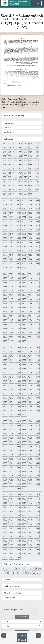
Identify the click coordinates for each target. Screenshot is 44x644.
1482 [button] (30, 549)
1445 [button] (24, 524)
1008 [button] (18, 205)
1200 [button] (5, 348)
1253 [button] (37, 381)
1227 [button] (24, 364)
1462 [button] (18, 537)
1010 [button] (30, 205)
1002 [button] (18, 200)
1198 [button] (18, 341)
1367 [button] (11, 467)
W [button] (34, 573)
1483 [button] (37, 549)
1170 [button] (30, 320)
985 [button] (31, 186)
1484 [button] (5, 553)
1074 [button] (18, 251)
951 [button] (36, 165)
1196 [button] (5, 341)
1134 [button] (30, 295)
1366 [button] (5, 467)
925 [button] (10, 152)
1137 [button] (11, 299)
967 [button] (10, 177)
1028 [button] (30, 217)
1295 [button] (37, 411)
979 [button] (36, 181)
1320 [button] (18, 434)
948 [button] (20, 165)
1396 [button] (5, 488)
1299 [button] (24, 415)
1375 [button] (24, 472)
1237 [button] (11, 373)
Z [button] (41, 573)
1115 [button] (24, 282)
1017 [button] (37, 209)
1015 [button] (24, 209)
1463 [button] (24, 537)
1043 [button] (11, 230)
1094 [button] (30, 263)
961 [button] (15, 173)
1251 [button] (24, 381)
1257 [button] (24, 385)
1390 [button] (5, 484)
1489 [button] (37, 553)
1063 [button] (24, 242)
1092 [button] (18, 263)
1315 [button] (24, 430)
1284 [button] (5, 406)
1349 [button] (11, 455)
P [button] (10, 573)
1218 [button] (5, 360)
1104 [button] (30, 274)
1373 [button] (11, 472)
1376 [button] (30, 472)
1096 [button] (5, 268)
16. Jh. (6, 626)
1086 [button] (18, 259)
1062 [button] (18, 242)
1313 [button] (11, 430)
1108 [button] (18, 278)
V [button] (30, 573)
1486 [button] (18, 553)
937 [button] (36, 156)
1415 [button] (24, 503)
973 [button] (4, 181)
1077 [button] (37, 251)
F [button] (20, 569)
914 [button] (26, 144)
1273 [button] (11, 398)
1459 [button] (37, 533)
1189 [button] (37, 333)
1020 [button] (18, 213)
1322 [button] (30, 434)
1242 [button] (5, 377)
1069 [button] (24, 247)
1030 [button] (5, 221)
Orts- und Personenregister (17, 564)
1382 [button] (30, 476)
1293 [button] (24, 411)
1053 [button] (37, 234)
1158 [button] (30, 312)
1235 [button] (37, 369)
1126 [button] (18, 291)
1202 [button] (18, 348)
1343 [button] (11, 451)
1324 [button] (5, 438)
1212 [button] (5, 356)
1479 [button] (11, 549)
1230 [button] (5, 369)
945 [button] (4, 165)
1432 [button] (18, 516)
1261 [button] (11, 390)
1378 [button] (5, 476)
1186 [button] (18, 333)
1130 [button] (5, 295)
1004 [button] (30, 200)
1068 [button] (18, 247)
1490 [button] (5, 558)
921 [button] (26, 148)
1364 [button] (30, 463)
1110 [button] (30, 278)
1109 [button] (24, 278)
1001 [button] (11, 200)
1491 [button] (11, 558)
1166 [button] (5, 320)
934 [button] (20, 156)
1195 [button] (37, 337)
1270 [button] (30, 394)
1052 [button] (30, 234)
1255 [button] (11, 385)
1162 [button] (18, 316)
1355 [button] (11, 459)
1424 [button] (5, 512)
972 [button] (36, 177)
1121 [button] (24, 287)
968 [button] (15, 177)
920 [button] (20, 148)
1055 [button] (11, 238)
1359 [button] (37, 459)
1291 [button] (11, 411)
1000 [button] (5, 200)
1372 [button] (5, 472)
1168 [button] (18, 320)
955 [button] (20, 169)
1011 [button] (37, 205)
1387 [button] (24, 480)
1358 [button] (30, 459)
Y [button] (37, 573)
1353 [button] (37, 455)
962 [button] (20, 173)
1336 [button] (5, 446)
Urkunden (9, 139)
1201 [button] (11, 348)
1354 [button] (5, 459)
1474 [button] (18, 545)
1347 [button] (37, 451)
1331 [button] (11, 442)
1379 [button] (11, 476)
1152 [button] (30, 308)
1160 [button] (5, 316)
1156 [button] (18, 312)
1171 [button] (37, 320)
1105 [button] (37, 274)
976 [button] (20, 181)
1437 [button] (11, 520)
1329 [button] (37, 438)
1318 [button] (5, 434)
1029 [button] (37, 217)
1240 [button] (30, 373)
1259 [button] (37, 385)
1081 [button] (24, 255)
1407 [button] (11, 499)
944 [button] (36, 160)
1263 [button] (24, 390)
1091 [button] (11, 263)
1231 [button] (11, 369)
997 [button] (20, 194)
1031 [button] (11, 221)
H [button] (27, 569)
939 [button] (10, 160)
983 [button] (20, 186)
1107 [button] (11, 278)
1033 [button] (24, 221)
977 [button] (26, 181)
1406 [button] (5, 499)
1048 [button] (5, 234)
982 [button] (15, 186)
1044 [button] (18, 230)
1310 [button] (30, 425)
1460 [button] (5, 537)
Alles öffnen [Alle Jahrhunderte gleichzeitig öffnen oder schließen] (22, 617)
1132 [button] (18, 295)
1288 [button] (30, 406)
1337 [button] (11, 446)
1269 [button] (24, 394)
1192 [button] (18, 337)
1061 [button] (11, 242)
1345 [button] (24, 451)
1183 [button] (37, 329)
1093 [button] (24, 263)
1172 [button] (5, 324)
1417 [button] (37, 503)
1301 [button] (11, 421)
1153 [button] (37, 308)
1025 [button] (11, 217)
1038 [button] (18, 226)
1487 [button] (24, 553)
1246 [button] (30, 377)
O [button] (7, 573)
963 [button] (26, 173)
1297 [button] (11, 415)
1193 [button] (24, 337)
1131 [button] (11, 295)
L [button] (37, 569)
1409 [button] (24, 499)
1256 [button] (18, 385)
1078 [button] (5, 255)
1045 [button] (24, 230)
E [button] (17, 569)
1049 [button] (11, 234)
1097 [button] (11, 268)
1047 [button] (37, 230)
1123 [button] (37, 287)
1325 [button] (11, 438)
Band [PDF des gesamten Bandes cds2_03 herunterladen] (22, 640)
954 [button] (15, 169)
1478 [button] (5, 549)
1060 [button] (5, 242)
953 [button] (10, 169)
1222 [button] (30, 360)
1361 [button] (11, 463)
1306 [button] (5, 425)
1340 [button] (30, 446)
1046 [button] (30, 230)
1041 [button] (37, 226)
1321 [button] (24, 434)
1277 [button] (37, 398)
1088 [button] (30, 259)
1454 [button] (5, 533)
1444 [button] (18, 524)
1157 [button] (24, 312)
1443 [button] (11, 524)
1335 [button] (37, 442)
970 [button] (26, 177)
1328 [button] (30, 438)
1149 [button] (11, 308)
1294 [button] (30, 411)
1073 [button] (11, 251)
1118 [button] (5, 287)
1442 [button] (5, 524)
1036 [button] (5, 226)
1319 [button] (11, 434)
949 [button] (26, 165)
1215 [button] (24, 356)
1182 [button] (30, 329)
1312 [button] (5, 430)
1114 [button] (18, 282)
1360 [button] (5, 463)
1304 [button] (30, 421)
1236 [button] (5, 373)
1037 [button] (11, 226)
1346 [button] (30, 451)
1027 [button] (24, 217)
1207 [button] (11, 352)
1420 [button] (18, 507)
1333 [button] (24, 442)
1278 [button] (5, 402)
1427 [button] (24, 512)
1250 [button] (18, 381)
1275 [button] (24, 398)
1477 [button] (37, 545)
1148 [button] (5, 308)
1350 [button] (18, 455)
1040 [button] (30, 226)
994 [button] (4, 194)
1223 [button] (37, 360)
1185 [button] (11, 333)
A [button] (3, 569)
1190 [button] (5, 337)
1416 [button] (30, 503)
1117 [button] (37, 282)
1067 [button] (11, 247)
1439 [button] (24, 520)
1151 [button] (24, 308)
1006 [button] (5, 205)
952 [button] (4, 169)
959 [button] (4, 173)
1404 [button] (30, 495)
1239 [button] (24, 373)
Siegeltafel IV (10, 598)
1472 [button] (5, 545)
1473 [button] (11, 545)
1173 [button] (11, 324)
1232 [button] (18, 369)
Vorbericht (9, 132)
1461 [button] (11, 537)
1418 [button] (5, 507)
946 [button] (10, 165)
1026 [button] (18, 217)
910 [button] (4, 144)
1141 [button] (37, 299)
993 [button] (36, 190)
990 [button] (20, 190)
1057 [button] (24, 238)
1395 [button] (37, 484)
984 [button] (26, 186)
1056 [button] (18, 238)
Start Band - (14, 116)
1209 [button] (24, 352)
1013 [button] (11, 209)
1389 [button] (37, 480)
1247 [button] (37, 377)
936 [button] (31, 156)
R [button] (17, 573)
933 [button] (15, 156)
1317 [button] (37, 430)
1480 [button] (18, 549)
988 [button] (10, 190)
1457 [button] (24, 533)
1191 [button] (11, 337)
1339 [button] (24, 446)
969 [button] (20, 177)
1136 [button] (5, 299)
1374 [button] (18, 472)
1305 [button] (37, 421)
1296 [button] (5, 415)
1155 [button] (11, 312)
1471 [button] (37, 541)
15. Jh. (6, 621)
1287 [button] (24, 406)
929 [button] (31, 152)
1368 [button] (18, 467)
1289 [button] (37, 406)
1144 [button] (18, 303)
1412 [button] (5, 503)
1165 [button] (37, 316)
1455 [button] (11, 533)
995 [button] (10, 194)
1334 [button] (30, 442)
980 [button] (4, 186)
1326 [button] (18, 438)
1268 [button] (18, 394)
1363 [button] (24, 463)
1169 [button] (24, 320)
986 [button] (36, 186)
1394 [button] (30, 484)
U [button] (27, 573)
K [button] (34, 569)
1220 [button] (18, 360)
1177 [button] (37, 324)
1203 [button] (24, 348)
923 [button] (36, 148)
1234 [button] (30, 369)
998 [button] (26, 194)
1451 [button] (24, 528)
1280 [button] (18, 402)
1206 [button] (5, 352)
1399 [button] (24, 488)
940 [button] (15, 160)
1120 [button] (18, 287)
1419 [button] (11, 507)
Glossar (7, 579)
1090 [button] (5, 263)
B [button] (7, 569)
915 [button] (31, 144)
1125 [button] (11, 291)
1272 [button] (5, 398)
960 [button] (10, 173)
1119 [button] (11, 287)
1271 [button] (37, 394)
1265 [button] (37, 390)
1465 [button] (37, 537)
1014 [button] (18, 209)
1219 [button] (11, 360)
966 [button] (4, 177)
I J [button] (30, 569)
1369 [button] (24, 467)
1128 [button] (30, 291)
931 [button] (4, 156)
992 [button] (31, 190)
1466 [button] (5, 541)
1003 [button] (24, 200)
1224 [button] (5, 364)
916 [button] (36, 144)
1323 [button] (37, 434)
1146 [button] (30, 303)
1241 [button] (37, 373)
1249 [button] (11, 381)
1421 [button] (24, 507)
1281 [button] (24, 402)
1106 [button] (5, 278)
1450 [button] (18, 528)
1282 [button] (30, 402)
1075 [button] (24, 251)
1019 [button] (11, 213)
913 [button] (20, 144)
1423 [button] (37, 507)
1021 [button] (24, 213)
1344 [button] (18, 451)
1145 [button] (24, 303)
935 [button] (26, 156)
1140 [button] (30, 299)
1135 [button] (37, 295)
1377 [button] (37, 472)
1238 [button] (18, 373)
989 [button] (15, 190)
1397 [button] (11, 488)
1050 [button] (18, 234)
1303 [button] (24, 421)
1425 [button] (11, 512)
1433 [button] (24, 516)
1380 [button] (18, 476)
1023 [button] (37, 213)
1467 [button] (11, 541)
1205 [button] (37, 348)
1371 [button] (37, 467)
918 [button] (10, 148)
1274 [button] (18, 398)
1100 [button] (5, 274)
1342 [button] (5, 451)
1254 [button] (5, 385)
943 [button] (31, 160)
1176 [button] (30, 324)
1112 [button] (5, 282)
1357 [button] (24, 459)
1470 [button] (30, 541)
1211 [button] (37, 352)
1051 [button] (24, 234)
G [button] (23, 569)
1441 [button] (37, 520)
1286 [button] (18, 406)
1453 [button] (37, 528)
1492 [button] (18, 558)
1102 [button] (18, 274)
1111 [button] (37, 278)
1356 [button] (18, 459)
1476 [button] (30, 545)
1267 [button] (11, 394)
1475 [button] (24, 545)
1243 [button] (11, 377)
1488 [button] (30, 553)
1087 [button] (24, 259)
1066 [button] (5, 247)
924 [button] (4, 152)
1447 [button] (37, 524)
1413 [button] (11, 503)
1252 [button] (30, 381)
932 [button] (10, 156)
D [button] (13, 569)
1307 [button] (11, 425)
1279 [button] (11, 402)
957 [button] (31, 169)
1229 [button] (37, 364)
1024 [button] (5, 217)
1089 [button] (37, 259)
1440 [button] (30, 520)
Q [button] (14, 573)
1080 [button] (18, 255)
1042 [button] (5, 230)
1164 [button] (30, 316)
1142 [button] (5, 303)
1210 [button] (30, 352)
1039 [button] (24, 226)
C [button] (10, 569)
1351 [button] (24, 455)
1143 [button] (11, 303)
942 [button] (26, 160)
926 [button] (15, 152)
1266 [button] (5, 394)
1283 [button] (37, 402)
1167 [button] (11, 320)
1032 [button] (18, 221)
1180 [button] (18, 329)
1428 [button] (30, 512)
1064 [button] (30, 242)
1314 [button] (18, 430)
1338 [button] (18, 446)
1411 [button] (37, 499)
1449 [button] (11, 528)
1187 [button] (24, 333)
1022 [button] (30, 213)
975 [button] (15, 181)
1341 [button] (37, 446)
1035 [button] (37, 221)
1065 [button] (37, 242)
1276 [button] (30, 398)
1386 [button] (18, 480)
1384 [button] (5, 480)
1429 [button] (37, 512)
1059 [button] (37, 238)
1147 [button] (37, 303)
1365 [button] (37, 463)
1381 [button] (24, 476)
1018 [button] (5, 213)
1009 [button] (24, 205)
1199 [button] (24, 341)
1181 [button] (24, 329)
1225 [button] (11, 364)
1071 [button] (37, 247)
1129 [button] (37, 291)
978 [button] (31, 181)
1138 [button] (18, 299)
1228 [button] (30, 364)
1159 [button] (37, 312)
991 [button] (26, 190)
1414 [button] (18, 503)
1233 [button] (24, 369)
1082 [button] (30, 255)
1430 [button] (5, 516)
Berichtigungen (11, 586)
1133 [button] (24, 295)
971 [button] (31, 177)
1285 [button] (11, 406)
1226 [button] (18, 364)
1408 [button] (18, 499)
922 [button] (31, 148)
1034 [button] (30, 221)
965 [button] (36, 173)
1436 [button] (5, 520)
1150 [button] (18, 308)
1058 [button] (30, 238)
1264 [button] (30, 390)
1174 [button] (18, 324)
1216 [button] (30, 356)
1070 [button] (30, 247)
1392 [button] (18, 484)
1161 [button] (11, 316)
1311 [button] (37, 425)
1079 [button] (11, 255)
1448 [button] (5, 528)
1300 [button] (5, 421)
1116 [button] (30, 282)
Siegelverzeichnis (12, 593)
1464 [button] (30, 537)
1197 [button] (11, 341)
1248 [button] (5, 381)
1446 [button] (30, 524)
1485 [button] (11, 553)
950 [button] (31, 165)
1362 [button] (18, 463)
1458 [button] (30, 533)
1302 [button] (18, 421)
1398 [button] (18, 488)
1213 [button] (11, 356)
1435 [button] (37, 516)
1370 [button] (30, 467)
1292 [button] (18, 411)
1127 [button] (24, 291)
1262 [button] (18, 390)
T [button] (24, 573)
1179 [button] (11, 329)
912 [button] (15, 144)
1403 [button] (24, 495)
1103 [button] (24, 274)
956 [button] (26, 169)
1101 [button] (11, 274)
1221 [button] (24, 360)
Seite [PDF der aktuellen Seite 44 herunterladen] (22, 635)
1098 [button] (18, 268)
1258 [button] (30, 385)
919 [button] (15, 148)
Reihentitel (9, 123)
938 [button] (4, 160)
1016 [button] (30, 209)
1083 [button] (37, 255)
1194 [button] (30, 337)
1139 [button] (24, 299)
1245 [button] (24, 377)
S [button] (20, 573)
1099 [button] (24, 268)
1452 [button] (30, 528)
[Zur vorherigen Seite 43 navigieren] (4, 635)
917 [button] (4, 148)
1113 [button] (11, 282)
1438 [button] (18, 520)
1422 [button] (30, 507)
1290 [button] (5, 411)
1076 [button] (30, 251)
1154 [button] (5, 312)
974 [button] (10, 181)
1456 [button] (18, 533)
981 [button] (10, 186)
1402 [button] (18, 495)
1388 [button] (30, 480)
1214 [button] (18, 356)
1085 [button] (11, 259)
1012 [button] (5, 209)
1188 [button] (30, 333)
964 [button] (31, 173)
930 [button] (36, 152)
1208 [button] (18, 352)
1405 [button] (37, 495)
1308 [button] (18, 425)
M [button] (40, 569)
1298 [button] (18, 415)
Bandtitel (8, 127)
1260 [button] (5, 390)
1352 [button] (30, 455)
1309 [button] (24, 425)
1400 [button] (5, 495)
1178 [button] (5, 329)
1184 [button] (5, 333)
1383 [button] (37, 476)
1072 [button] (5, 251)
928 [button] (26, 152)
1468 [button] (18, 541)
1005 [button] (37, 200)
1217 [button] (37, 356)
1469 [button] (24, 541)
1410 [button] (30, 499)
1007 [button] (11, 205)
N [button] (4, 573)
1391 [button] (11, 484)
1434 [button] (30, 516)
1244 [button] (18, 377)
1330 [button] (5, 442)
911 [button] (10, 144)
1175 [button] (24, 324)
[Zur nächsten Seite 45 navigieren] (38, 635)
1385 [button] (11, 480)
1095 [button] (37, 263)
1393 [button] (24, 484)
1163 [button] (24, 316)
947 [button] (15, 165)
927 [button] (20, 152)
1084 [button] (5, 259)
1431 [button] (11, 516)
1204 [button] (30, 348)
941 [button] (20, 160)
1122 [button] (30, 287)
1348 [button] (5, 455)
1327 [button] (24, 438)
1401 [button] (11, 495)
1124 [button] (5, 291)
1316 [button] (30, 430)
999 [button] (31, 194)
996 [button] (15, 194)
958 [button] (36, 169)
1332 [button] (18, 442)
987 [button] (4, 190)
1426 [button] (18, 512)
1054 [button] (5, 238)
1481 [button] (24, 549)
